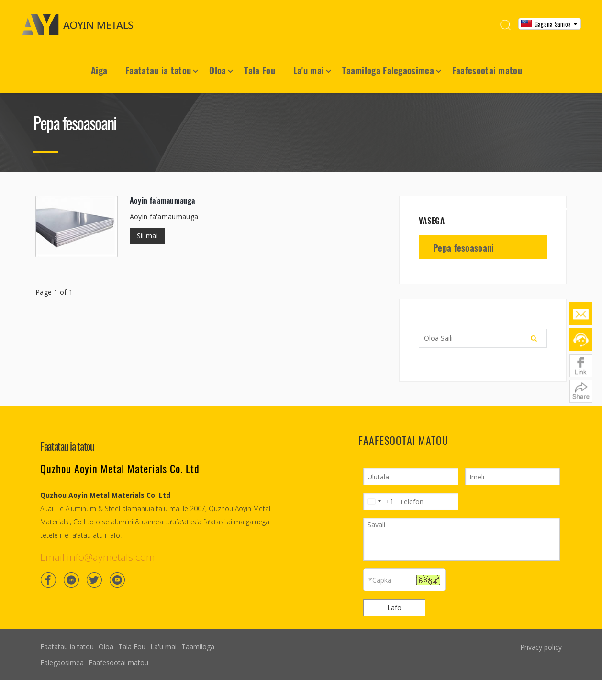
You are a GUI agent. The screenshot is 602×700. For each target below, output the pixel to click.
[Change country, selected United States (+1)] (379, 501)
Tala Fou (259, 70)
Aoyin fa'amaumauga (162, 200)
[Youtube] (117, 580)
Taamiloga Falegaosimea (388, 70)
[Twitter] (94, 580)
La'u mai (309, 70)
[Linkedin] (71, 580)
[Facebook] (48, 580)
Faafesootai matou (487, 70)
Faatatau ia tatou (158, 70)
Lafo (394, 607)
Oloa (217, 70)
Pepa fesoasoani (464, 247)
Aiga (99, 70)
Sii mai (147, 236)
